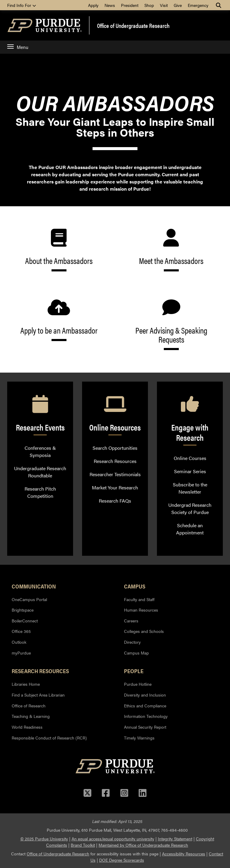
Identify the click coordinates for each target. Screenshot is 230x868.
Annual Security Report (145, 727)
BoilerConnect (25, 621)
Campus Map (136, 653)
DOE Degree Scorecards (122, 860)
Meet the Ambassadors (171, 250)
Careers (131, 621)
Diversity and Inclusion (145, 695)
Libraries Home (26, 684)
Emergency (198, 5)
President (130, 5)
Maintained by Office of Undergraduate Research (143, 845)
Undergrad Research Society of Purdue (190, 508)
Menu (18, 47)
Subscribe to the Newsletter (190, 488)
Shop (149, 5)
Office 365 (21, 631)
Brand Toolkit (83, 845)
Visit (164, 5)
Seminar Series (190, 471)
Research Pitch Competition (40, 492)
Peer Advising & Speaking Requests (171, 324)
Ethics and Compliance (145, 706)
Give (178, 5)
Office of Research (29, 706)
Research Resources (115, 461)
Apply (93, 5)
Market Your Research (115, 487)
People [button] (134, 671)
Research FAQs (115, 501)
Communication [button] (34, 586)
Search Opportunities (115, 448)
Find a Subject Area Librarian (38, 695)
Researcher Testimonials (115, 474)
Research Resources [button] (40, 671)
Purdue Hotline (138, 684)
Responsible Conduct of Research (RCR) (49, 738)
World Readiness (27, 727)
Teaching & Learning (31, 716)
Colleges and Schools (144, 631)
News (110, 5)
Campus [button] (135, 586)
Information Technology (146, 716)
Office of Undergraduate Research (133, 26)
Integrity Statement (175, 839)
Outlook (19, 642)
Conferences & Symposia (40, 451)
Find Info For (22, 5)
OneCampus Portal (29, 599)
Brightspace (23, 610)
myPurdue (21, 653)
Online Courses (190, 458)
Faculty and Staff (139, 599)
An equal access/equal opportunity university (113, 839)
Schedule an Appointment (190, 529)
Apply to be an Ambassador (59, 320)
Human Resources (141, 610)
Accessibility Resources (184, 854)
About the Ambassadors (59, 250)
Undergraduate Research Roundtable (40, 472)
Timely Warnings (139, 738)
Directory (132, 642)
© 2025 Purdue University (44, 839)
